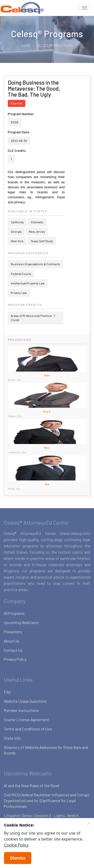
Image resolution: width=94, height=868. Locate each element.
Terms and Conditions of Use (28, 729)
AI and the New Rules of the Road (31, 785)
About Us (11, 641)
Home (26, 46)
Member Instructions (21, 710)
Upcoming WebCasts (21, 622)
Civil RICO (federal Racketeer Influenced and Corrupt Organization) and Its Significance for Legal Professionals (46, 800)
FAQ (7, 692)
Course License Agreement (26, 720)
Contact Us (13, 650)
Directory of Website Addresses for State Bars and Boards (46, 750)
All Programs (14, 613)
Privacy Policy (15, 659)
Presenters (13, 632)
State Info (12, 738)
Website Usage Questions (25, 701)
